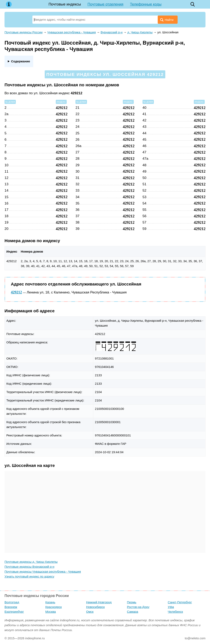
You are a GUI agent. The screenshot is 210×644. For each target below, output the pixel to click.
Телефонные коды (146, 4)
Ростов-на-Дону (138, 607)
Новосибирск (95, 607)
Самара (133, 612)
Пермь (132, 602)
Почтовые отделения (106, 4)
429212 (16, 292)
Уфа (171, 607)
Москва (51, 612)
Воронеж (11, 607)
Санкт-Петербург (180, 602)
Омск (90, 612)
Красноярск (54, 607)
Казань (50, 602)
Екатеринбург (14, 612)
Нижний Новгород (99, 602)
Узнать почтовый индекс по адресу (29, 576)
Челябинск (175, 612)
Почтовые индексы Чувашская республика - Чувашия (43, 572)
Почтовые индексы (65, 4)
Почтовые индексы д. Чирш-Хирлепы (31, 562)
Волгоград (12, 602)
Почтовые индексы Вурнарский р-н (29, 567)
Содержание (21, 61)
